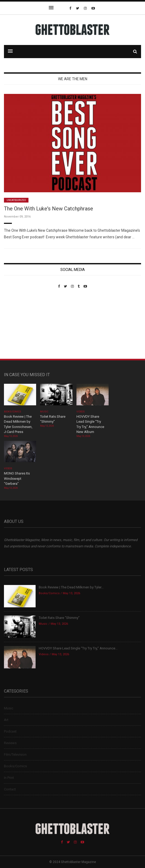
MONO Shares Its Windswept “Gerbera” (17, 478)
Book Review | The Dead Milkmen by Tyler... (71, 587)
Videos (81, 412)
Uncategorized (16, 200)
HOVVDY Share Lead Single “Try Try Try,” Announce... (78, 648)
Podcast (10, 731)
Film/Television (15, 755)
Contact (10, 789)
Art (6, 720)
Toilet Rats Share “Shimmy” (59, 618)
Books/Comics (13, 412)
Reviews (10, 743)
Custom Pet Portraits (19, 324)
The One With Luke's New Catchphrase (49, 209)
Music (44, 412)
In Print (9, 778)
